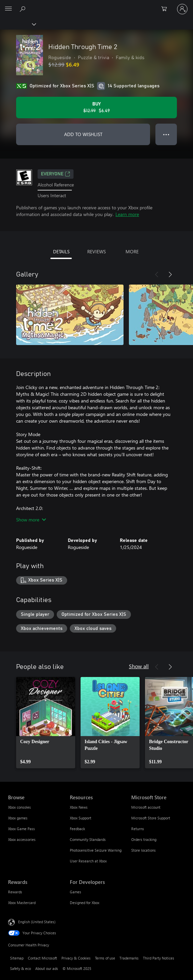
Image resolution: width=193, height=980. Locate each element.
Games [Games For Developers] (76, 892)
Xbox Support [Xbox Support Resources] (81, 818)
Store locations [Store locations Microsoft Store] (143, 850)
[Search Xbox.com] (23, 9)
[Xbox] (18, 24)
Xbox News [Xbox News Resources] (79, 807)
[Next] (170, 274)
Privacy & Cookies (76, 958)
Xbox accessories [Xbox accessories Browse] (22, 839)
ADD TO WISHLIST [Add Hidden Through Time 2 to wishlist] (83, 134)
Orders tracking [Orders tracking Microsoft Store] (144, 839)
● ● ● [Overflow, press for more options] (166, 134)
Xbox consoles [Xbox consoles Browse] (19, 807)
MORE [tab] (132, 251)
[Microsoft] (96, 5)
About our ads (47, 968)
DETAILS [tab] (61, 251)
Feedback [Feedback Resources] (77, 829)
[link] (46, 723)
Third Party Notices (159, 958)
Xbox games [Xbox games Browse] (18, 818)
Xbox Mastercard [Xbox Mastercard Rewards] (22, 903)
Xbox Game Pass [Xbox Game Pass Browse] (21, 829)
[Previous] (157, 274)
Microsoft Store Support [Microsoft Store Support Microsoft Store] (151, 818)
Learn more (127, 214)
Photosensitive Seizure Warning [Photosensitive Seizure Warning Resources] (96, 850)
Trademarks (129, 958)
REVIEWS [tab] (96, 251)
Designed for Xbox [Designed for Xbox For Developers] (85, 903)
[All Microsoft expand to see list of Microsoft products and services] (8, 9)
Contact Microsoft (42, 958)
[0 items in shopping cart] (166, 9)
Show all (139, 666)
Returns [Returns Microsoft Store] (138, 829)
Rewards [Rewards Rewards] (15, 892)
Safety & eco (20, 968)
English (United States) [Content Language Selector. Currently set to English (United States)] (37, 922)
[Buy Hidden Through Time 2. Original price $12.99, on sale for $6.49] (96, 108)
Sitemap (17, 958)
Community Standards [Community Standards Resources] (88, 839)
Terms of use (105, 958)
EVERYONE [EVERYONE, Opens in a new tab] (56, 174)
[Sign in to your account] (182, 9)
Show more (31, 520)
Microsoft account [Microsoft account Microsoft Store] (146, 807)
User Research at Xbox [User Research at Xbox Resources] (88, 861)
